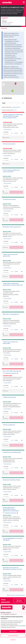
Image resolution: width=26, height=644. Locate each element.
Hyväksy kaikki (13, 631)
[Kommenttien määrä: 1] (22, 386)
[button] (16, 84)
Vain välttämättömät (13, 636)
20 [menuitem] (15, 110)
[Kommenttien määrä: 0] (22, 133)
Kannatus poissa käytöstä (16, 192)
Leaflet (16, 94)
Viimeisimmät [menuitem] (16, 107)
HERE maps (22, 94)
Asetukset (13, 640)
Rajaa (13, 103)
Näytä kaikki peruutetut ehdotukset (16, 595)
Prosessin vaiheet (6, 24)
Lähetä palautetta (20, 601)
